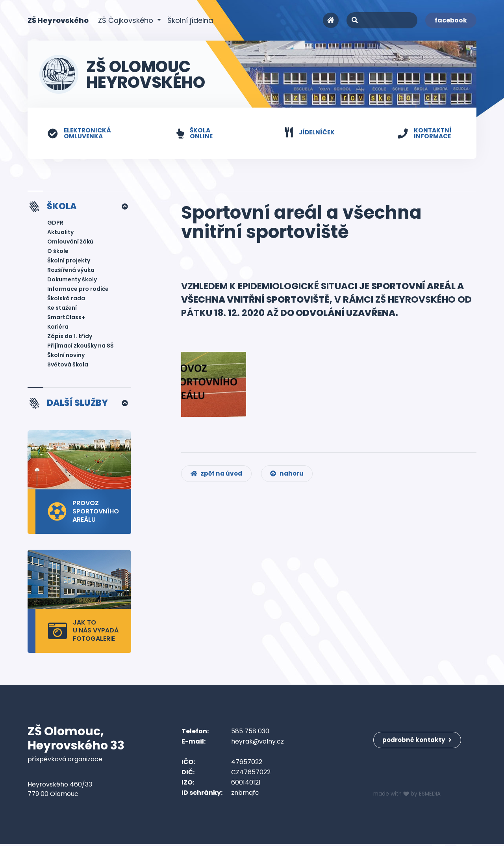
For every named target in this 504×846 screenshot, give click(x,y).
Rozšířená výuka (71, 271)
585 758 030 (250, 733)
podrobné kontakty (419, 738)
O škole (58, 252)
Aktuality (60, 233)
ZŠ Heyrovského (58, 20)
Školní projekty (69, 262)
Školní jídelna (190, 20)
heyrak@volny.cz (258, 743)
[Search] (382, 20)
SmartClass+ (66, 318)
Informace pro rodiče (78, 290)
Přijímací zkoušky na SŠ (81, 347)
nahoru (291, 477)
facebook (451, 20)
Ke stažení (62, 309)
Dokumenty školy (72, 281)
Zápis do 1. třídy (70, 337)
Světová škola (68, 366)
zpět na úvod (218, 477)
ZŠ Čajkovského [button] (127, 20)
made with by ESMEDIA (408, 796)
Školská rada (66, 299)
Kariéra (58, 328)
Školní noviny (66, 356)
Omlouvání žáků (70, 243)
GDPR (55, 224)
